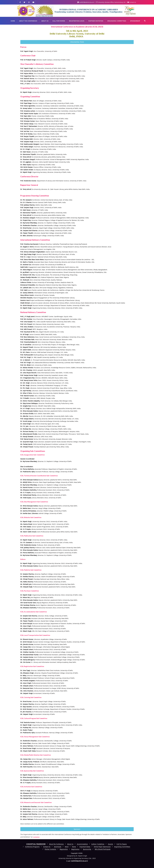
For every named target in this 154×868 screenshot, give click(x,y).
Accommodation (82, 844)
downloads (58, 847)
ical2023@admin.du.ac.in (86, 2)
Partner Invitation (50, 849)
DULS (67, 847)
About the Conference (56, 844)
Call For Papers (122, 844)
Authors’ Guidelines (98, 844)
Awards (110, 844)
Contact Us (132, 2)
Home (74, 847)
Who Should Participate (103, 849)
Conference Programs (32, 847)
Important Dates (85, 847)
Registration (64, 849)
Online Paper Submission (102, 847)
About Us (70, 844)
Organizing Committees (122, 847)
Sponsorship (87, 849)
